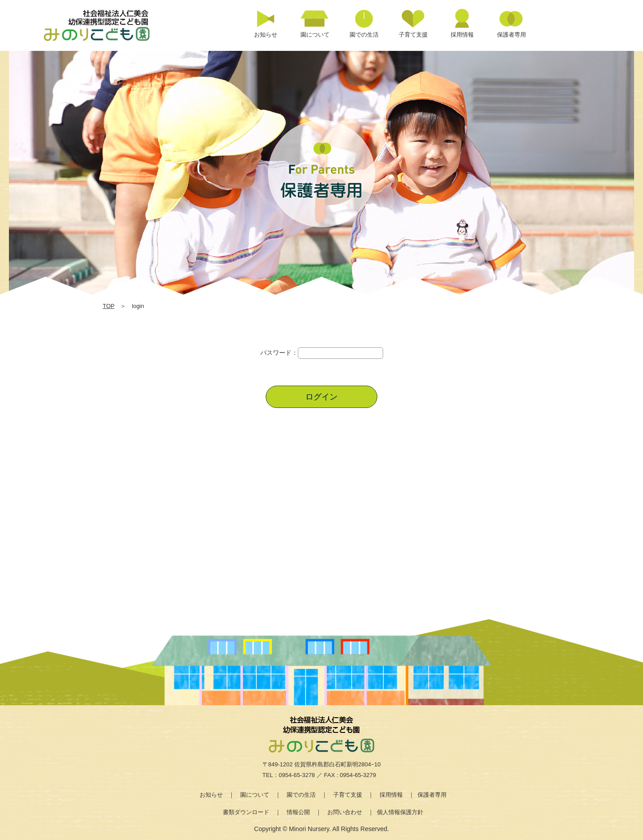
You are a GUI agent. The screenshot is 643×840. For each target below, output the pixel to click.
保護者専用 (432, 795)
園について (255, 795)
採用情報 (391, 795)
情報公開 (298, 812)
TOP (109, 306)
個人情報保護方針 (400, 812)
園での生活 (301, 795)
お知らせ (211, 795)
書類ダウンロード (246, 812)
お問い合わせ (345, 812)
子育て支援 (348, 795)
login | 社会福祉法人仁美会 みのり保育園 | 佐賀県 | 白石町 (107, 25)
